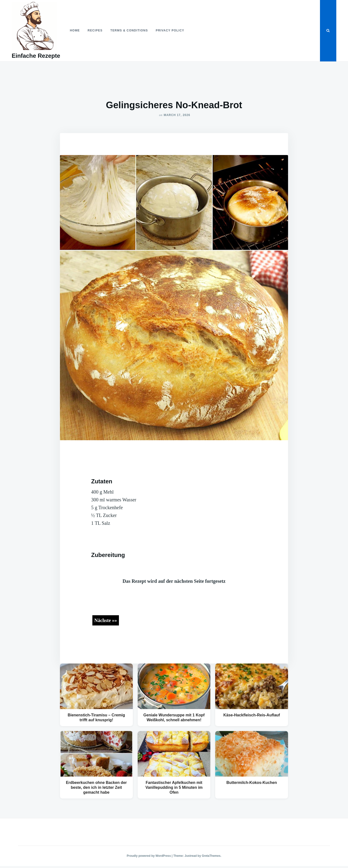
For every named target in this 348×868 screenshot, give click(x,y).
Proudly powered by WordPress (149, 856)
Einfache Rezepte (36, 56)
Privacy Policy (170, 30)
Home (75, 30)
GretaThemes (211, 856)
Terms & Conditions (129, 30)
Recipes (95, 30)
